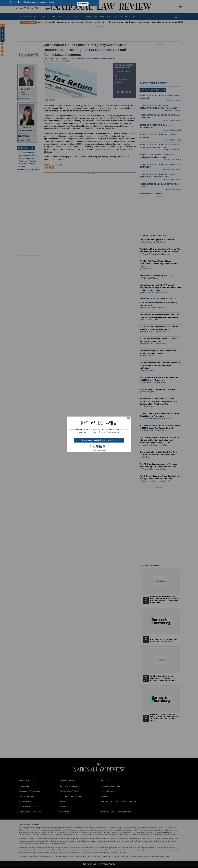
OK (74, 4)
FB (90, 446)
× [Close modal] (129, 418)
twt (94, 446)
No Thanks (83, 4)
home (104, 446)
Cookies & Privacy (98, 450)
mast (97, 446)
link (101, 446)
